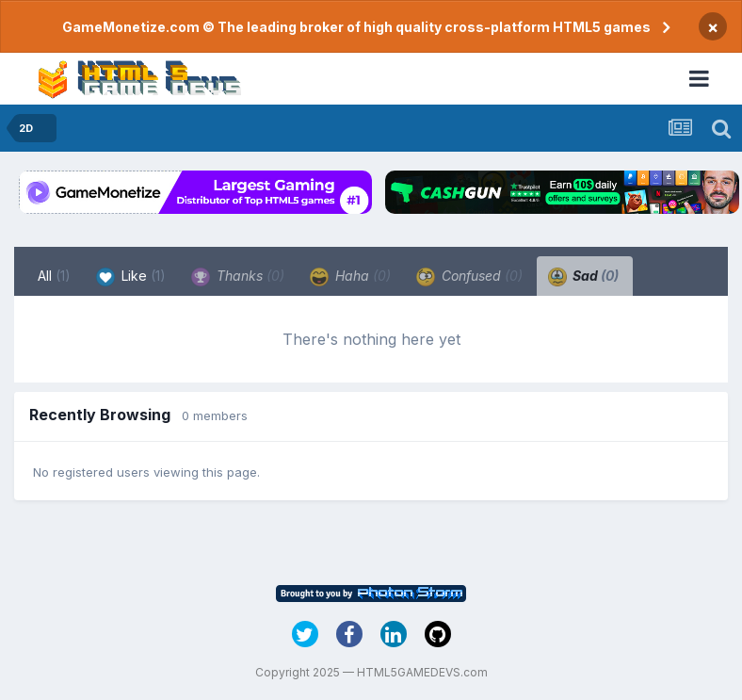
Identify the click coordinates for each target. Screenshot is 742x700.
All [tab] (54, 276)
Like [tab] (131, 277)
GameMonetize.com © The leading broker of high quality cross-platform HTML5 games (356, 27)
